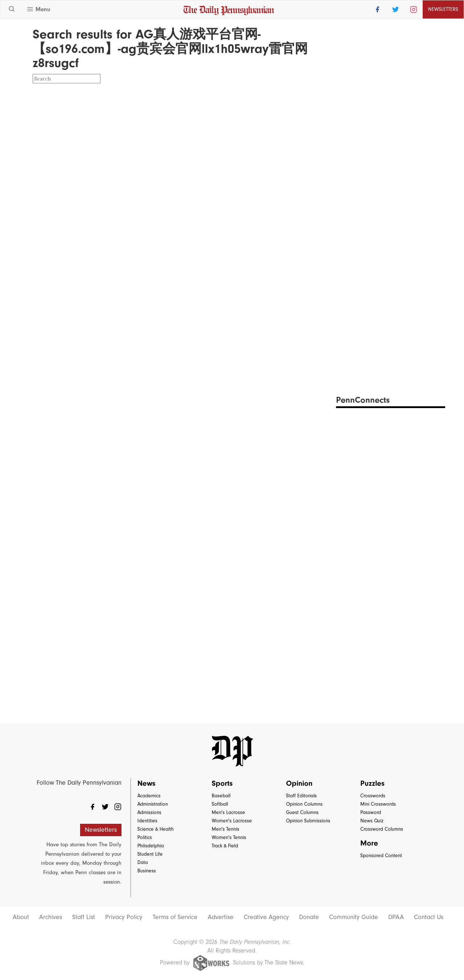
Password (371, 812)
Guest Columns (302, 812)
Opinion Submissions (308, 821)
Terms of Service (175, 917)
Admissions (149, 812)
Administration (153, 804)
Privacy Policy (124, 917)
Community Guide (354, 917)
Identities (147, 821)
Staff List (84, 917)
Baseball (221, 796)
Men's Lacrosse (228, 812)
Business (147, 871)
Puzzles (372, 783)
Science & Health (156, 829)
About (21, 917)
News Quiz (372, 821)
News (146, 783)
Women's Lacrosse (232, 821)
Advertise (221, 917)
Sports (222, 783)
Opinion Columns (304, 804)
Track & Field (225, 846)
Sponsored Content (381, 856)
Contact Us (429, 917)
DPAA (396, 917)
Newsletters (443, 9)
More (369, 843)
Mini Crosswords (378, 804)
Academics (149, 796)
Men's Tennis (225, 829)
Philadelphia (151, 846)
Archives (51, 917)
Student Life (150, 854)
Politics (145, 837)
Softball (220, 804)
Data (143, 862)
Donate (309, 917)
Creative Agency (266, 917)
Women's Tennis (229, 837)
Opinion (299, 783)
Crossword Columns (382, 829)
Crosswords (373, 796)
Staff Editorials (301, 796)
